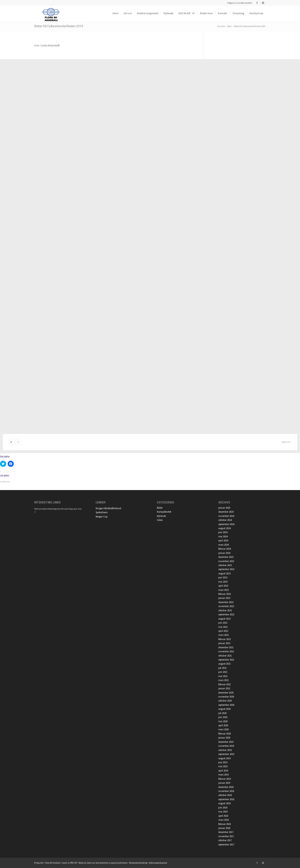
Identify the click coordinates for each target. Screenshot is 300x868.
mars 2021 (223, 680)
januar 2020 (224, 738)
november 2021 (226, 651)
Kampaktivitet (164, 512)
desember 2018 (226, 787)
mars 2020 (223, 729)
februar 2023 (225, 594)
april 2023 (223, 586)
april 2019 (223, 771)
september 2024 (226, 524)
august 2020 (224, 709)
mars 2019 (223, 775)
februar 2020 (225, 734)
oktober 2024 (225, 520)
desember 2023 (226, 557)
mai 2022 (223, 627)
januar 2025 (224, 508)
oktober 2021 (225, 656)
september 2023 (226, 569)
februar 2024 (225, 549)
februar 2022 (225, 639)
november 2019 (226, 746)
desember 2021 (226, 647)
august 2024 (224, 528)
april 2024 (223, 541)
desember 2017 (226, 832)
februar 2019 (225, 779)
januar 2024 (224, 553)
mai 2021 (223, 676)
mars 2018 (223, 820)
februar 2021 (225, 684)
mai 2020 (223, 721)
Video (160, 520)
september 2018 (226, 799)
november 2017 (226, 836)
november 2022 (226, 606)
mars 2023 (223, 590)
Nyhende (161, 516)
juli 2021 (222, 668)
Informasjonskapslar (158, 863)
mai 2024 (223, 536)
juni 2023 (223, 577)
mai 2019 (223, 766)
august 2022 (224, 619)
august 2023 (224, 573)
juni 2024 (223, 532)
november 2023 (226, 561)
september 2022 (226, 614)
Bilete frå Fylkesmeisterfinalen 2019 (59, 26)
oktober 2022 (225, 610)
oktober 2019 (225, 750)
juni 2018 (223, 808)
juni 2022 (223, 623)
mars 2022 (223, 635)
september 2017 (226, 845)
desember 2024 (226, 512)
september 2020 (226, 705)
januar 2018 (224, 828)
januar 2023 (224, 598)
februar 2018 (225, 824)
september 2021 (226, 660)
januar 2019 (224, 783)
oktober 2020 (225, 701)
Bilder (160, 508)
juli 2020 (222, 713)
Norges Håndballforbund (108, 508)
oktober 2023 (225, 565)
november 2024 (226, 516)
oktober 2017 (225, 840)
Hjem (229, 26)
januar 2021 (224, 688)
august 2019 (224, 758)
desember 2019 (226, 742)
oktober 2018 (225, 795)
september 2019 (226, 754)
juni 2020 (223, 717)
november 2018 (226, 791)
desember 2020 (226, 693)
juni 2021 (223, 672)
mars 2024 (223, 545)
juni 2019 (223, 762)
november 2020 (226, 697)
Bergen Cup (102, 517)
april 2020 (223, 725)
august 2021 (224, 664)
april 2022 (223, 631)
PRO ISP (74, 863)
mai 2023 (223, 582)
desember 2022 (226, 602)
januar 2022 (224, 643)
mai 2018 (223, 812)
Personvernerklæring (138, 863)
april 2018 (223, 816)
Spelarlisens (102, 512)
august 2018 (224, 803)
